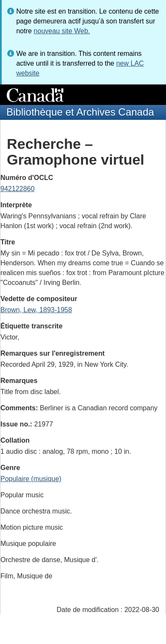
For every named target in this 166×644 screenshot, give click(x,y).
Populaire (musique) (31, 479)
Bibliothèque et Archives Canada (80, 112)
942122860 (17, 189)
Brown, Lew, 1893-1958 (36, 310)
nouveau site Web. (62, 31)
